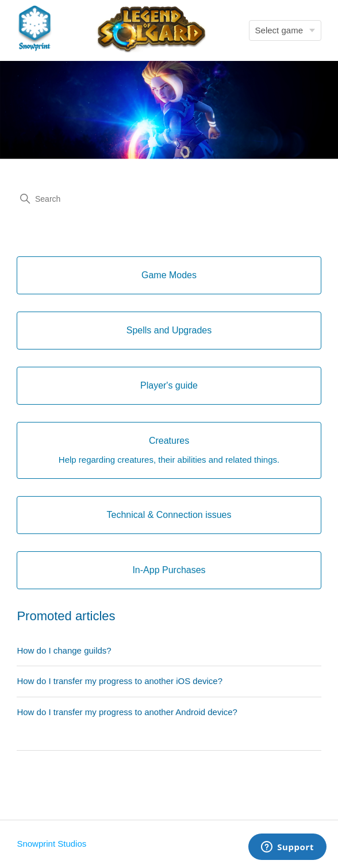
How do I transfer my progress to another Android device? (127, 712)
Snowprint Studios (51, 844)
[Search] (169, 199)
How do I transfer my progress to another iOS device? (120, 681)
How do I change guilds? (64, 650)
